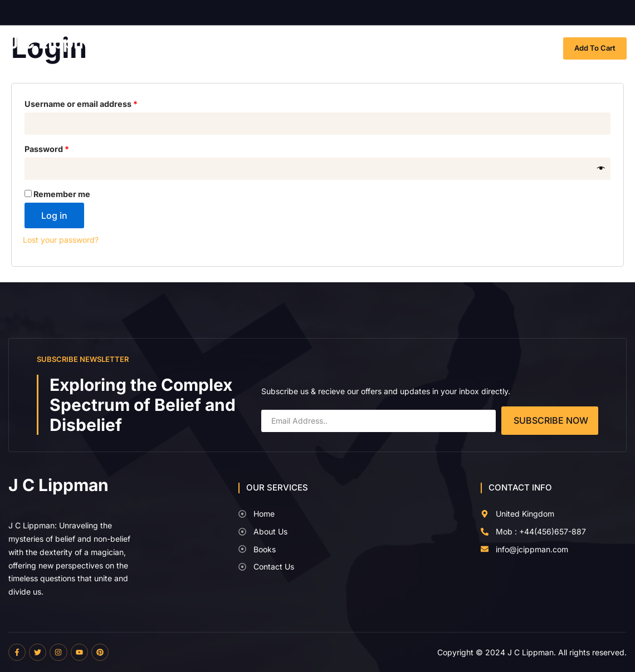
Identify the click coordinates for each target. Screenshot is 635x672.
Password (64, 148)
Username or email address (99, 102)
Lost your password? (61, 240)
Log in (54, 215)
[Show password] (601, 169)
